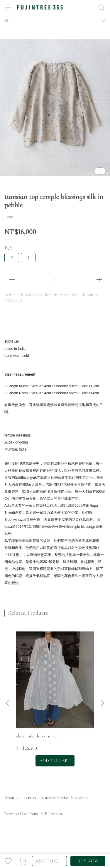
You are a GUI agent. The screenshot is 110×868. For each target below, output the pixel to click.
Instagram (79, 798)
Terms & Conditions (21, 814)
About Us (12, 798)
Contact (30, 798)
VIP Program (51, 814)
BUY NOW (88, 861)
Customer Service (54, 798)
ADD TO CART (51, 861)
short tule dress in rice (37, 736)
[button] (102, 703)
